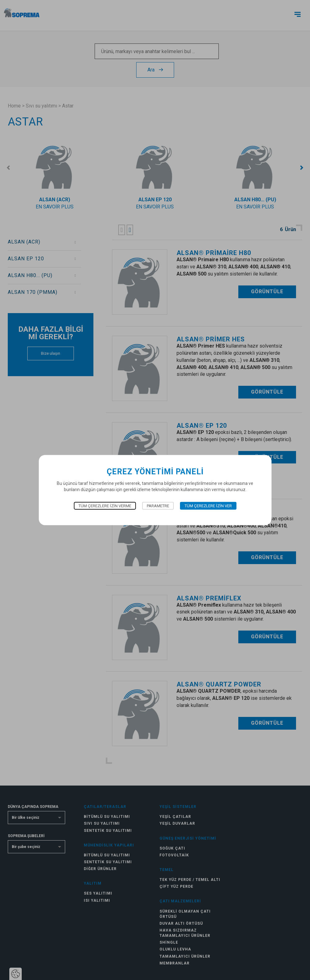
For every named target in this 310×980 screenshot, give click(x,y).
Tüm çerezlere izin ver (208, 506)
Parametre (158, 506)
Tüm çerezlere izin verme (105, 506)
